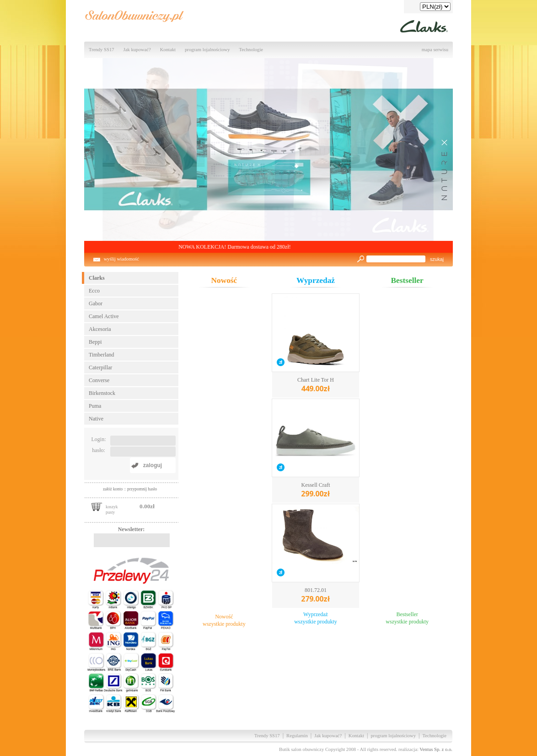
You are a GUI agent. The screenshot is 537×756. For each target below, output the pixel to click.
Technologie (251, 50)
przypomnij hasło (142, 489)
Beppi (95, 342)
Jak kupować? (137, 50)
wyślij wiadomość (121, 259)
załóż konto (113, 489)
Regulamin (297, 736)
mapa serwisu (435, 50)
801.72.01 (315, 595)
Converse (99, 380)
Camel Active (104, 316)
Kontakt (168, 50)
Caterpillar (100, 367)
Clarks (97, 278)
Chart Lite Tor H (316, 385)
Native (96, 419)
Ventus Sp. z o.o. (436, 749)
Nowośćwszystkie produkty (224, 620)
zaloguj (153, 465)
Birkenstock (102, 393)
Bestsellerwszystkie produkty (407, 618)
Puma (95, 406)
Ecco (94, 291)
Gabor (96, 303)
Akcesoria (100, 329)
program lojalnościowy (207, 50)
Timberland (102, 355)
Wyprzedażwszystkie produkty (316, 618)
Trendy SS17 (102, 50)
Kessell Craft (315, 490)
